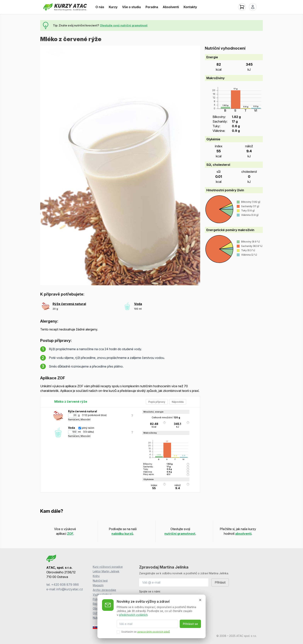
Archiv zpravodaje (104, 590)
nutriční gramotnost (180, 534)
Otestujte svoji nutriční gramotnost (124, 25)
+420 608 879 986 (65, 585)
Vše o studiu (131, 7)
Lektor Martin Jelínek (106, 571)
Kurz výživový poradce (108, 567)
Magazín (98, 585)
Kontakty (190, 7)
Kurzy (113, 7)
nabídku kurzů (122, 534)
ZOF (70, 534)
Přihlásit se (190, 624)
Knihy (96, 576)
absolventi (243, 534)
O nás (100, 7)
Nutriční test (100, 581)
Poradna (152, 7)
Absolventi (171, 7)
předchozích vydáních (133, 615)
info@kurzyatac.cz (70, 589)
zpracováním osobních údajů (154, 632)
